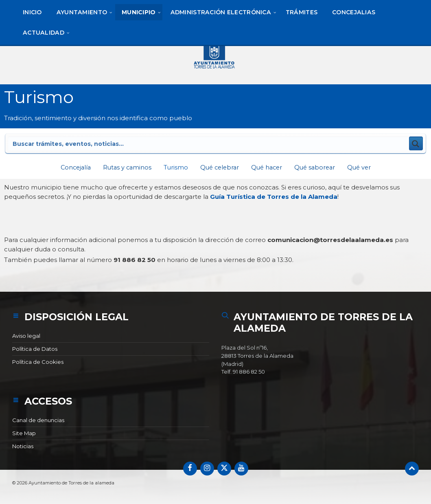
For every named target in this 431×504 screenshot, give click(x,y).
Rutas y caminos (124, 167)
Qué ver (364, 167)
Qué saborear (318, 167)
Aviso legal (26, 336)
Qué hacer (268, 167)
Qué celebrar (219, 167)
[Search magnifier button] (416, 143)
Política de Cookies (38, 362)
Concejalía (71, 167)
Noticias (23, 446)
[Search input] (114, 143)
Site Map (24, 433)
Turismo (174, 167)
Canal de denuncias (38, 420)
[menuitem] (32, 12)
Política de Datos (35, 349)
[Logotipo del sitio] (216, 55)
